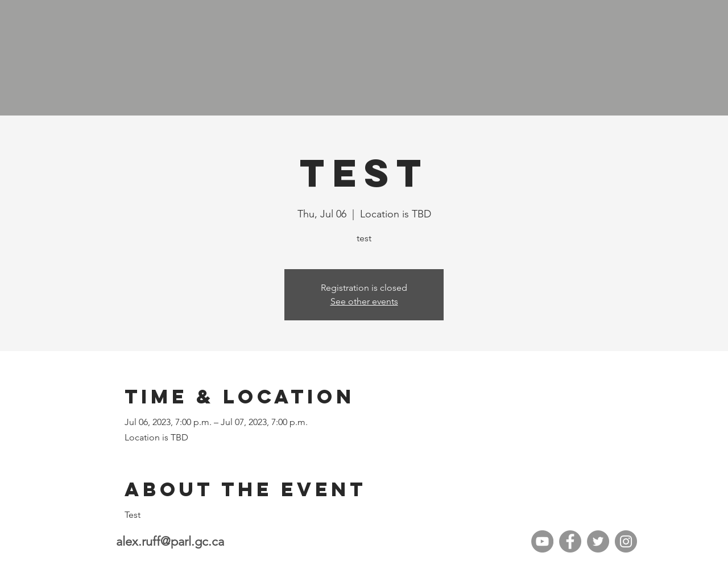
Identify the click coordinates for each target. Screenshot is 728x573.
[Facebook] (570, 541)
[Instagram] (626, 541)
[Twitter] (598, 541)
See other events (364, 301)
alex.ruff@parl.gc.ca (170, 541)
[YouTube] (542, 541)
